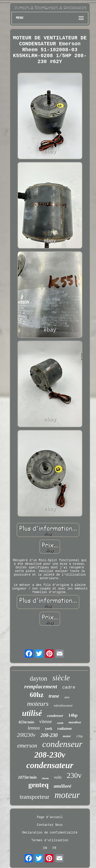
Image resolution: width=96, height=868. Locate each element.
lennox (34, 728)
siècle (61, 678)
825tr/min (26, 722)
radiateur (65, 729)
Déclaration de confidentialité (50, 833)
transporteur (35, 797)
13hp (79, 736)
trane (54, 696)
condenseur (62, 744)
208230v (26, 735)
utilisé (32, 713)
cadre (69, 687)
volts (58, 777)
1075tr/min (27, 777)
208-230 (49, 735)
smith (60, 723)
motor (67, 736)
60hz (37, 695)
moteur (67, 795)
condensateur (50, 765)
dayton (38, 678)
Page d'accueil (50, 817)
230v (74, 775)
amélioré (63, 786)
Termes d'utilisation (50, 840)
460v (67, 697)
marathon (75, 722)
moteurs (38, 704)
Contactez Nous (50, 825)
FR (54, 848)
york (49, 729)
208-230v (50, 755)
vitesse (46, 722)
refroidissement (63, 706)
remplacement (41, 686)
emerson (27, 746)
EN (45, 848)
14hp (73, 715)
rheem (45, 778)
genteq (39, 785)
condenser (55, 716)
